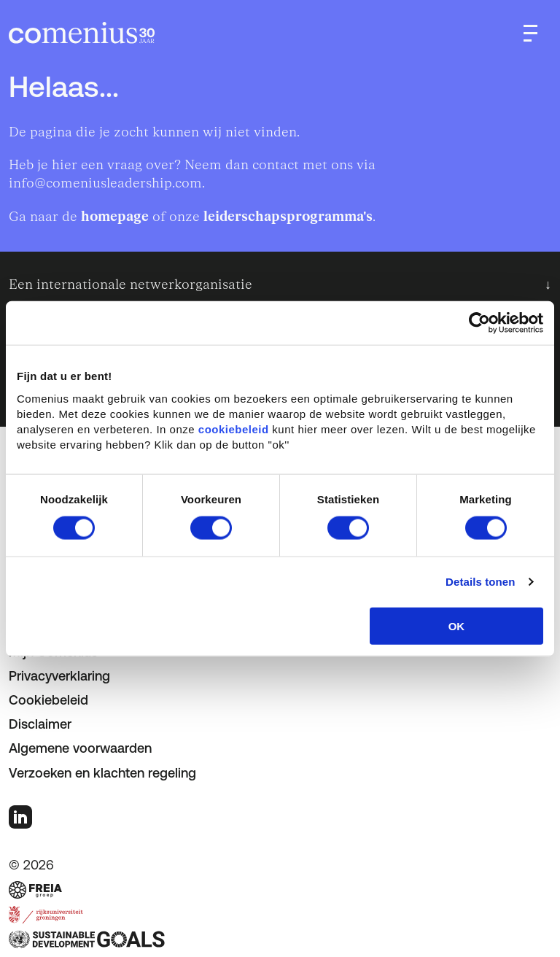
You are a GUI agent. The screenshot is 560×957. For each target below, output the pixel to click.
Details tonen (480, 582)
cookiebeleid (234, 429)
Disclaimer (40, 724)
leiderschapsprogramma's (288, 217)
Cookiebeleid (48, 700)
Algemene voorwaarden (80, 748)
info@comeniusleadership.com (105, 183)
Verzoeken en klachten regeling (102, 773)
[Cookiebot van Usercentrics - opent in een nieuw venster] (479, 323)
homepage (115, 217)
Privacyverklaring (59, 676)
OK (457, 625)
